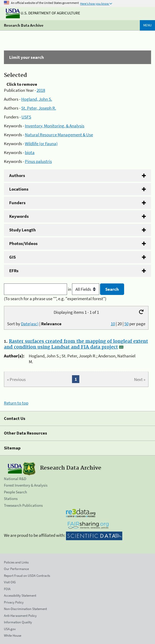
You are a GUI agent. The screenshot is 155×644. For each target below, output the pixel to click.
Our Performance (16, 569)
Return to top (16, 403)
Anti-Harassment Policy (20, 616)
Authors (17, 175)
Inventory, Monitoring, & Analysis (55, 126)
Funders (17, 203)
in (84, 289)
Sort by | (34, 324)
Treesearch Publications (23, 505)
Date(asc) (30, 324)
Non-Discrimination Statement (25, 609)
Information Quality (18, 622)
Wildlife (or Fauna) (41, 144)
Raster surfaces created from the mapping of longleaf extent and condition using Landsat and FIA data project (76, 344)
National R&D (15, 479)
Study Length (23, 230)
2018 (41, 90)
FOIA (7, 589)
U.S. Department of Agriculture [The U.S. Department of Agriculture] (43, 13)
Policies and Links (16, 562)
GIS (12, 257)
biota (30, 152)
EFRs (14, 271)
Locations (19, 189)
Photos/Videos (23, 243)
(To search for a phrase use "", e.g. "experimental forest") (55, 299)
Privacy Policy (14, 602)
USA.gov (10, 629)
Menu (147, 25)
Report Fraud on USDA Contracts (27, 576)
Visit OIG (10, 582)
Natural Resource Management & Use (59, 135)
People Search (15, 492)
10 (113, 324)
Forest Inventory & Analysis (26, 485)
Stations (11, 498)
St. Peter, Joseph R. (39, 108)
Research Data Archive (24, 25)
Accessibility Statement (20, 595)
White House (13, 636)
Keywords (19, 216)
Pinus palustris (38, 161)
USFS (26, 117)
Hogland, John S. (37, 99)
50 (126, 324)
